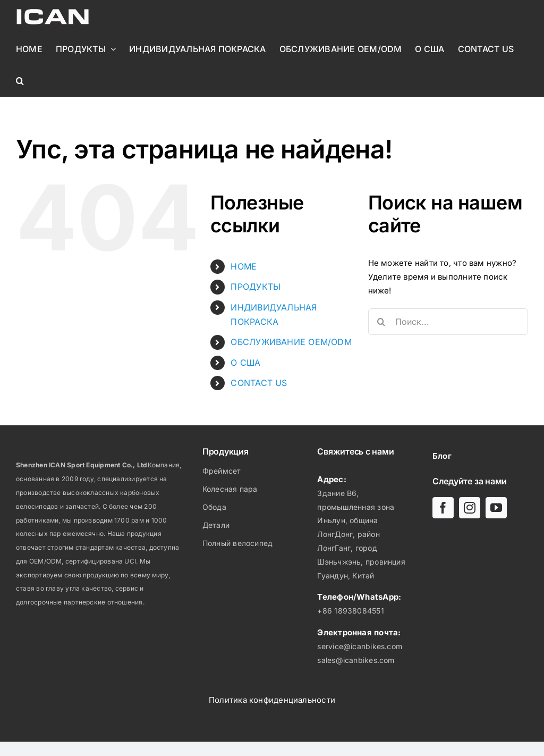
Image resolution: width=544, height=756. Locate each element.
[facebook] (443, 508)
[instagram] (470, 508)
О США (245, 363)
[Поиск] (381, 322)
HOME (244, 266)
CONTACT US (259, 383)
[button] (20, 81)
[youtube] (496, 508)
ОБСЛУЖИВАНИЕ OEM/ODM (291, 342)
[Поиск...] (448, 322)
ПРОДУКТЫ (256, 287)
